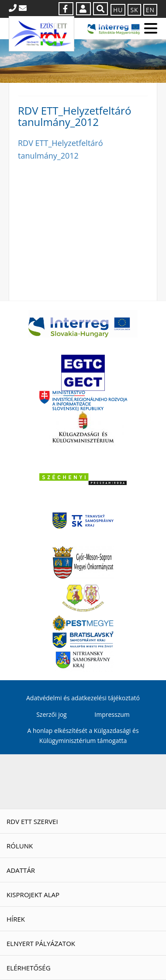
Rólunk (20, 846)
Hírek (16, 919)
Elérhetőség (29, 968)
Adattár (21, 870)
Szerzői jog (52, 714)
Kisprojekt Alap (33, 895)
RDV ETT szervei (32, 821)
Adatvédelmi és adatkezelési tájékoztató (83, 698)
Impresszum (112, 714)
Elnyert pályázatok (41, 943)
